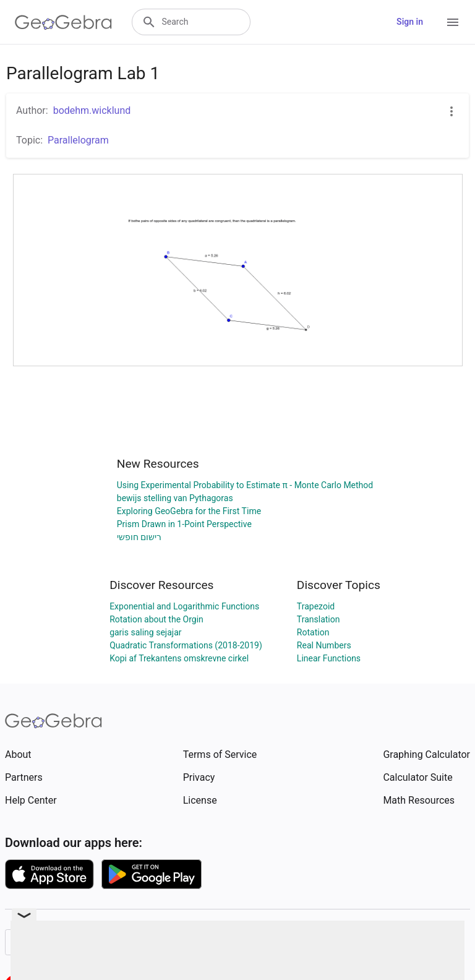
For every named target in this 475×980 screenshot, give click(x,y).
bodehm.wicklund (92, 110)
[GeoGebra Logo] (63, 22)
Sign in (410, 22)
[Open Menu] (453, 22)
